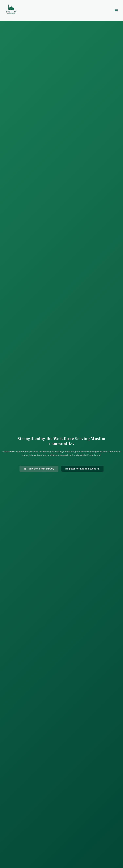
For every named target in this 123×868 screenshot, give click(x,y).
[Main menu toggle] (116, 10)
